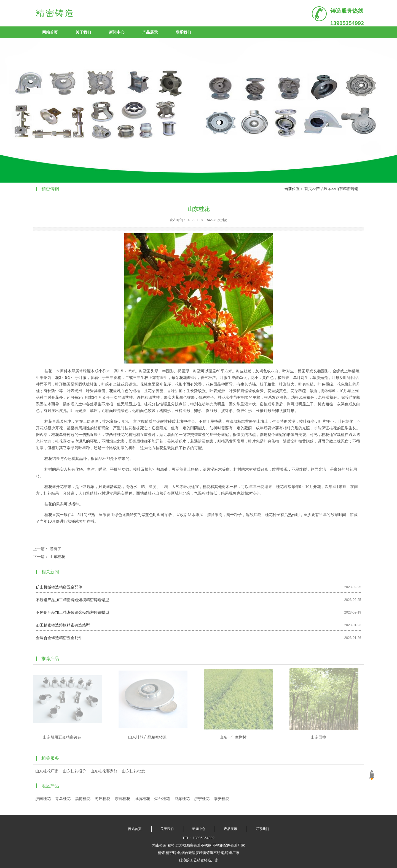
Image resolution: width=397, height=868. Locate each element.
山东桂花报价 (74, 771)
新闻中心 (117, 32)
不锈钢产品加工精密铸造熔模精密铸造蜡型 (73, 600)
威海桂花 (182, 799)
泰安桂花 (222, 799)
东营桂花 (122, 799)
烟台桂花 (162, 799)
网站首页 (50, 32)
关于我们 (83, 32)
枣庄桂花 (103, 799)
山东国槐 (318, 737)
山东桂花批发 (133, 771)
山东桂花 (57, 557)
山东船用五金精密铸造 (62, 737)
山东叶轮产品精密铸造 (147, 737)
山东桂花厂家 (47, 771)
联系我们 (183, 32)
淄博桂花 (83, 799)
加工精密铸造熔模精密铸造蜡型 (63, 625)
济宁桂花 (202, 799)
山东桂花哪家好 (104, 771)
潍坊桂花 (142, 799)
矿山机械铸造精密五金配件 (59, 587)
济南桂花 (43, 799)
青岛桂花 (63, 799)
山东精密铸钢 (347, 189)
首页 (308, 189)
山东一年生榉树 (233, 737)
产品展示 (150, 32)
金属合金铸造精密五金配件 (59, 638)
